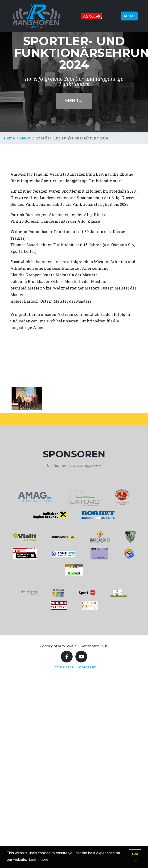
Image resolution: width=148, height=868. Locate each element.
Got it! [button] (135, 857)
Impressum (86, 667)
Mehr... (74, 101)
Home (9, 138)
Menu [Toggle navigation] (129, 16)
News (25, 138)
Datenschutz (63, 667)
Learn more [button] (39, 859)
